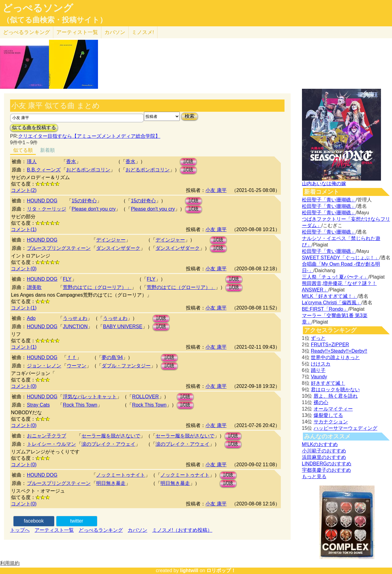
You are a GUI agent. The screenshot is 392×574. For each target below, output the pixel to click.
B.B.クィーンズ (44, 170)
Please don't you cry (94, 209)
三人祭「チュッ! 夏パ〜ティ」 (335, 277)
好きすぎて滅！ (328, 383)
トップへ (20, 530)
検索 (190, 116)
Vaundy (319, 377)
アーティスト (77, 32)
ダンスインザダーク (118, 248)
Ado (31, 318)
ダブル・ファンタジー (126, 366)
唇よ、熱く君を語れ (336, 396)
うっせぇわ (75, 318)
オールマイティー (333, 409)
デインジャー (111, 240)
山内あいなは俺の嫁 (324, 184)
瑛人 (32, 161)
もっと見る (314, 476)
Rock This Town (80, 405)
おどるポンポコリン (88, 170)
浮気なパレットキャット (90, 397)
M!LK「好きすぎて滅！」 (330, 296)
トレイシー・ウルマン (51, 444)
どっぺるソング (38, 8)
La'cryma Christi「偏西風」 (332, 303)
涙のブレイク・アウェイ (108, 444)
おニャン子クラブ (47, 436)
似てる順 (23, 150)
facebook (34, 521)
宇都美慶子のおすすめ (326, 470)
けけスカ (321, 364)
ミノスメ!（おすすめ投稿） (182, 530)
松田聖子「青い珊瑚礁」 (329, 200)
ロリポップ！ (221, 570)
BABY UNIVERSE (123, 326)
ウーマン (77, 366)
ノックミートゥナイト (121, 475)
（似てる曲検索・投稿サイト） (55, 20)
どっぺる (26, 32)
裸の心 (321, 402)
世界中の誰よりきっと (335, 357)
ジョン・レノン (44, 366)
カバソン (115, 32)
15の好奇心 (84, 201)
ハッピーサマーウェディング (345, 428)
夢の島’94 (112, 357)
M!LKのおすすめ (320, 444)
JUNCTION (75, 326)
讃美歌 (34, 287)
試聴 (188, 161)
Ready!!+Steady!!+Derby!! (339, 351)
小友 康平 (216, 190)
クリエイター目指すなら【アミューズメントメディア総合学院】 (89, 136)
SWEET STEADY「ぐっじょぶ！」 (341, 258)
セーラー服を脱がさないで (111, 436)
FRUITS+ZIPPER (330, 345)
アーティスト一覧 (54, 530)
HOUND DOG (42, 201)
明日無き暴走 (111, 483)
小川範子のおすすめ (324, 451)
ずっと (318, 338)
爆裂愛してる (328, 415)
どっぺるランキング (101, 530)
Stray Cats (38, 405)
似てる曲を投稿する (34, 128)
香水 (71, 161)
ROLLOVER (145, 397)
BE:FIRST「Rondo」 (325, 309)
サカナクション (331, 422)
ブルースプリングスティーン (59, 248)
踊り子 (318, 370)
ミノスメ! (143, 32)
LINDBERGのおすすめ (327, 464)
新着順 (47, 150)
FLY (67, 279)
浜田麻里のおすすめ (324, 457)
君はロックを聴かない (335, 390)
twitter (77, 521)
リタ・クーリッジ (47, 209)
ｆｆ (72, 357)
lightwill (189, 570)
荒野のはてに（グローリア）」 (97, 287)
